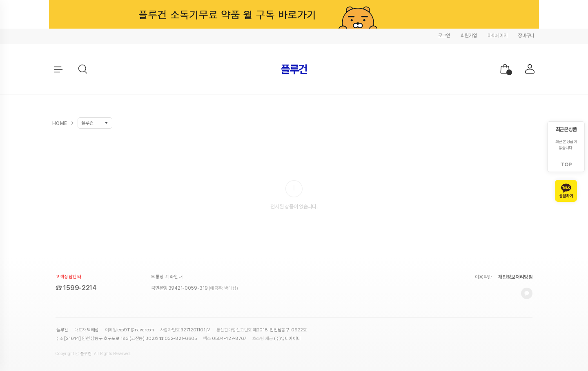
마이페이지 (498, 36)
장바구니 (526, 36)
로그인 (444, 36)
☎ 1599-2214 (76, 288)
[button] (83, 69)
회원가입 (469, 36)
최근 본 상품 (566, 129)
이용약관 (483, 277)
